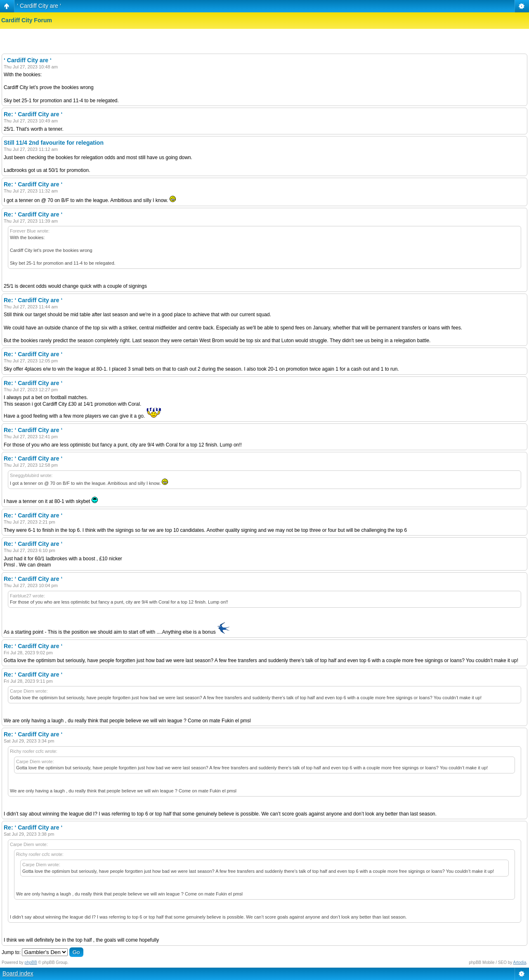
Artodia (520, 962)
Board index (18, 973)
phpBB (31, 962)
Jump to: (11, 952)
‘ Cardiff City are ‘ (39, 6)
